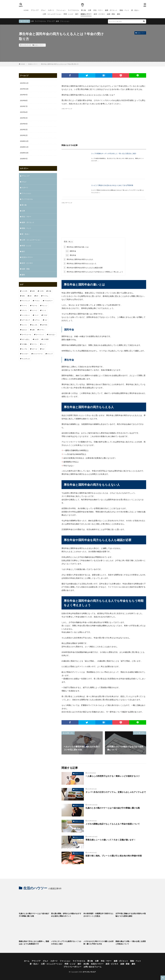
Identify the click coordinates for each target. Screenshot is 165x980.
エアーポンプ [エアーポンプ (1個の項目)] (26, 320)
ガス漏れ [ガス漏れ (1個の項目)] (24, 344)
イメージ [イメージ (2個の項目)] (34, 310)
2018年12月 (24, 141)
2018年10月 (24, 153)
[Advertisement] (104, 126)
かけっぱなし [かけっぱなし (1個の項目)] (26, 339)
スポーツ (51, 10)
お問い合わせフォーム (93, 967)
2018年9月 (24, 159)
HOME (26, 10)
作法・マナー (98, 10)
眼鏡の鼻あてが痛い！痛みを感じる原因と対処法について (131, 943)
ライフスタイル (73, 10)
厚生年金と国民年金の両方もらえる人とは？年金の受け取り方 (60, 64)
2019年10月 (24, 89)
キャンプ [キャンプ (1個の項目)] (50, 354)
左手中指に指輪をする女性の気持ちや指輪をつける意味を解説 (131, 915)
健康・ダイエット (111, 10)
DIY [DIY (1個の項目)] (37, 296)
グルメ (43, 10)
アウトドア (35, 10)
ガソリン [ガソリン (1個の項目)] (34, 344)
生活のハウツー (86, 14)
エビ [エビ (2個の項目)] (46, 320)
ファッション (61, 10)
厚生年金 (71, 255)
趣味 (119, 14)
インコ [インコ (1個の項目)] (44, 310)
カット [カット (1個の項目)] (44, 344)
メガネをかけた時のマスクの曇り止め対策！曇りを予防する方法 (98, 943)
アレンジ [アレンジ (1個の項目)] (45, 306)
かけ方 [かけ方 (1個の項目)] (37, 339)
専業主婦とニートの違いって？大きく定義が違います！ (111, 840)
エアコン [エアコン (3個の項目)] (37, 320)
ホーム (27, 961)
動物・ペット (124, 10)
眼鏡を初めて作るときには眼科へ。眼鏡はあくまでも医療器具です (34, 943)
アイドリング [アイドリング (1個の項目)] (26, 301)
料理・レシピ (68, 14)
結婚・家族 (111, 14)
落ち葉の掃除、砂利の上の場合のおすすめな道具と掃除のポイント (66, 915)
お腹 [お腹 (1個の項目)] (33, 330)
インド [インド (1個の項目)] (37, 315)
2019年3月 (24, 130)
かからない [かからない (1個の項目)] (52, 335)
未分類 (86, 964)
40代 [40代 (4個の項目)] (23, 296)
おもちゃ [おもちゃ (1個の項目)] (24, 330)
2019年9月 (24, 95)
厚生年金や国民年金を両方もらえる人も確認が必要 (83, 268)
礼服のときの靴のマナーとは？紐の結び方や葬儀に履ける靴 (113, 808)
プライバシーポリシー (72, 967)
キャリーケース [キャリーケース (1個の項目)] (38, 354)
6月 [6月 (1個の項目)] (30, 296)
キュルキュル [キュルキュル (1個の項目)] (26, 359)
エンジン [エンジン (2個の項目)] (24, 325)
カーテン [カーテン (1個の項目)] (42, 330)
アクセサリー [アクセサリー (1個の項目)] (49, 301)
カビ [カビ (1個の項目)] (43, 349)
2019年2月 (24, 135)
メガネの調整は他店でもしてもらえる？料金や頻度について (113, 824)
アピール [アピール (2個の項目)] (34, 306)
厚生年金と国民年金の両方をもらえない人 (80, 263)
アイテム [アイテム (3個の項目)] (46, 296)
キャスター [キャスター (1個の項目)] (25, 354)
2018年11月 (24, 147)
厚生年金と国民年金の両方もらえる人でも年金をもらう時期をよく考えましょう (93, 272)
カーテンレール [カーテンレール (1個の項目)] (26, 335)
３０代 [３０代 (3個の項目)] (41, 291)
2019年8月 (24, 100)
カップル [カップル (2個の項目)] (24, 349)
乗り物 (83, 10)
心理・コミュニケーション (52, 14)
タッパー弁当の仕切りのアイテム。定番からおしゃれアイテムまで (116, 792)
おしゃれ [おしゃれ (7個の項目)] (34, 325)
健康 (57, 21)
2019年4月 (24, 124)
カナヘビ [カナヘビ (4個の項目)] (34, 349)
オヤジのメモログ (89, 972)
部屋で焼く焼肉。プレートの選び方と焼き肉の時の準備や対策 (114, 856)
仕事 (90, 10)
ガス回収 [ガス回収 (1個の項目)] (46, 339)
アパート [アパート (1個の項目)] (24, 306)
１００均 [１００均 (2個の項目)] (24, 291)
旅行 (77, 14)
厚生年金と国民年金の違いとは (76, 247)
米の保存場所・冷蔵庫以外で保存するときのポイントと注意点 (98, 915)
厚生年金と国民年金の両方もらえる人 (78, 259)
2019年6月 (24, 112)
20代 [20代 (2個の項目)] (33, 291)
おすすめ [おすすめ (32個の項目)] (45, 325)
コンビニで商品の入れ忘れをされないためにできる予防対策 (112, 185)
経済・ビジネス (99, 14)
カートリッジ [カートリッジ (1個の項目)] (40, 335)
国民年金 (71, 251)
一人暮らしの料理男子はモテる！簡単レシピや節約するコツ (113, 776)
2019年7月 (24, 106)
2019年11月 (24, 83)
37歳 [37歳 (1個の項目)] (50, 291)
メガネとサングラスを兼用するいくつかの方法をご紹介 (66, 943)
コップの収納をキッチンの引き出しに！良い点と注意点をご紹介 (114, 153)
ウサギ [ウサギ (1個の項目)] (45, 315)
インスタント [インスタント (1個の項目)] (26, 315)
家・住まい (135, 10)
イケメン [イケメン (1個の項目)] (24, 310)
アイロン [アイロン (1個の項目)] (37, 301)
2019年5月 (24, 118)
